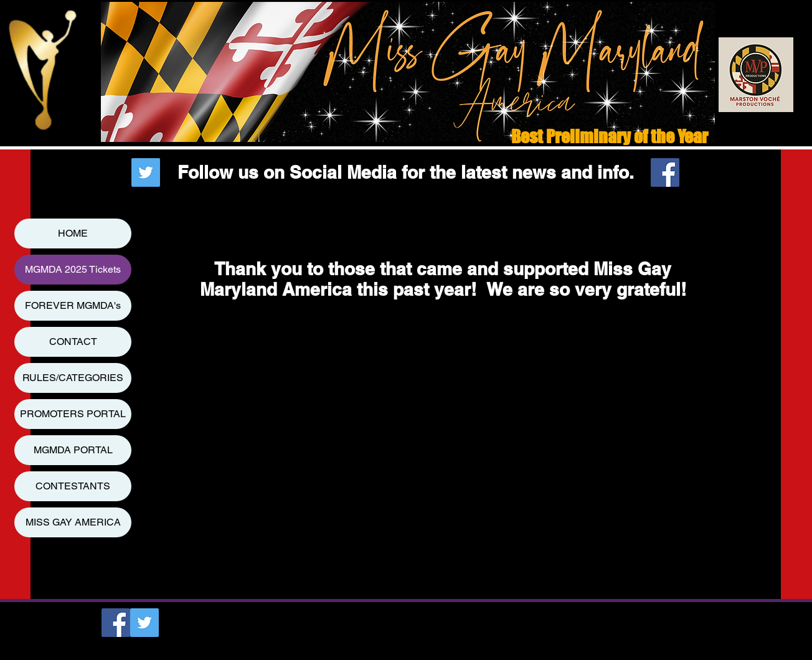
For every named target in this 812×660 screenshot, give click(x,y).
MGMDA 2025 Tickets (73, 269)
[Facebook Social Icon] (665, 172)
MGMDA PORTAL (73, 450)
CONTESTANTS (73, 486)
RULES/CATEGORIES (73, 378)
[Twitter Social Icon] (146, 172)
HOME (73, 233)
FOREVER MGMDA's (73, 305)
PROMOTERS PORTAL (73, 414)
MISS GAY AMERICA (73, 522)
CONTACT (73, 342)
